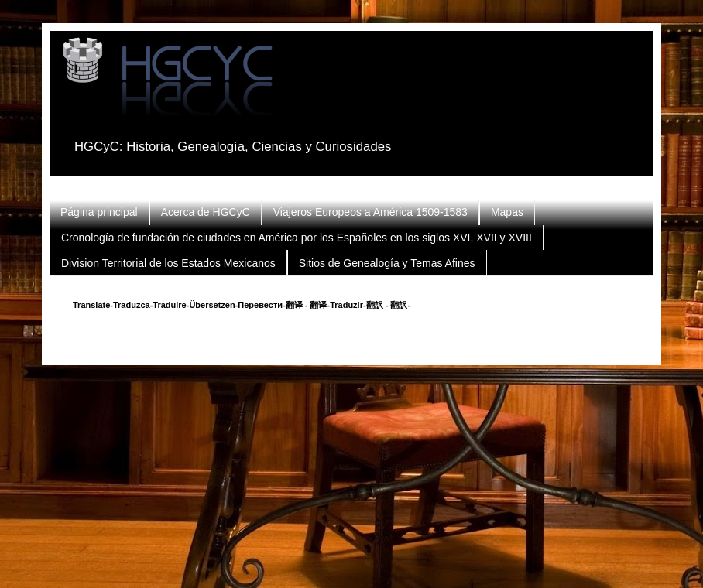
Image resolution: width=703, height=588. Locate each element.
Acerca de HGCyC (206, 212)
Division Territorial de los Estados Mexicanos (168, 263)
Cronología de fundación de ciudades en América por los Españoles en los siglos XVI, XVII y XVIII (297, 238)
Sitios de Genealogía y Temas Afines (387, 263)
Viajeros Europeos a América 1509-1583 (370, 212)
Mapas (507, 212)
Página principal (99, 212)
